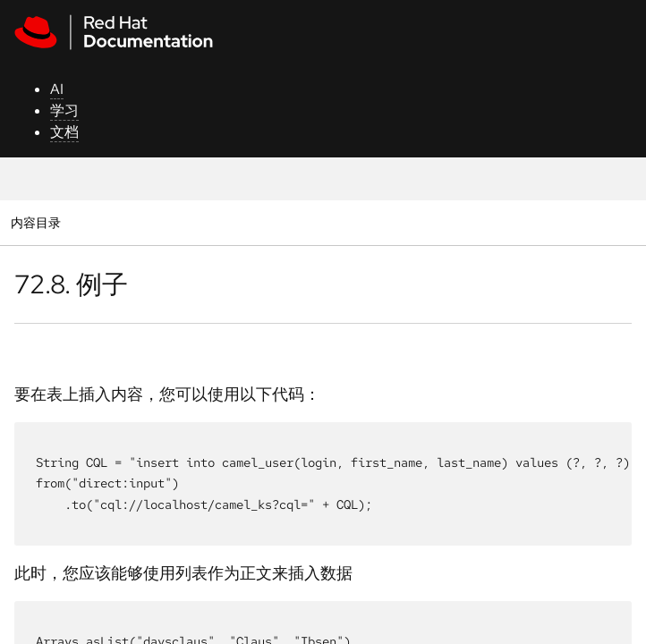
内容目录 (35, 222)
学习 (64, 110)
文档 (64, 132)
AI (57, 89)
